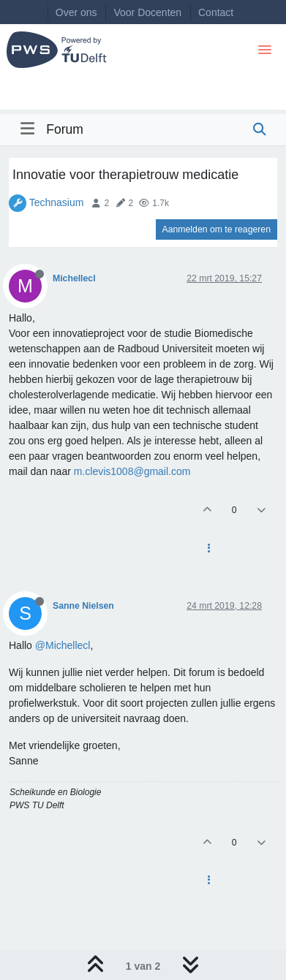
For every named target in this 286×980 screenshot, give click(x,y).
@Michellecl (63, 645)
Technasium (57, 202)
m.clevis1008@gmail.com (132, 471)
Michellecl (74, 278)
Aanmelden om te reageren (217, 229)
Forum (65, 129)
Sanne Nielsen (83, 606)
